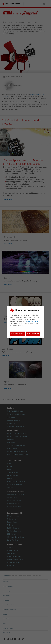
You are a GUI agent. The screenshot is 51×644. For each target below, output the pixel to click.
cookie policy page (31, 321)
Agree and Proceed (33, 334)
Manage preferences (17, 334)
